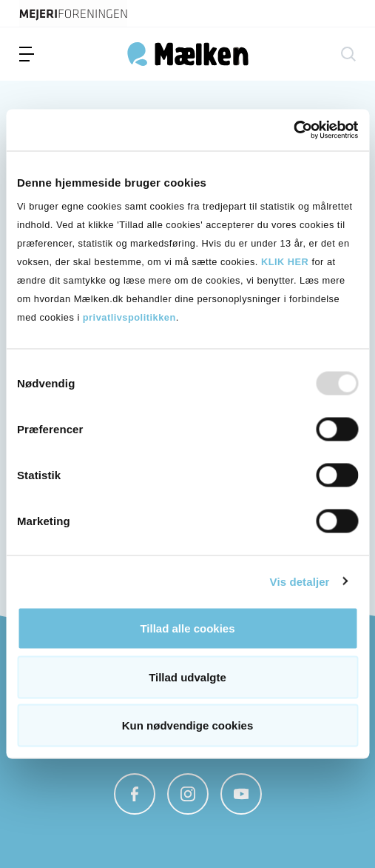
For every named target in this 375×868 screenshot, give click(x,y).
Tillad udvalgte (187, 677)
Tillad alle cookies (187, 628)
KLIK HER (285, 262)
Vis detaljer (300, 581)
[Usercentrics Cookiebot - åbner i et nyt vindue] (293, 130)
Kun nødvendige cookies (188, 725)
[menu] (27, 54)
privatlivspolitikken (129, 317)
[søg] (348, 54)
